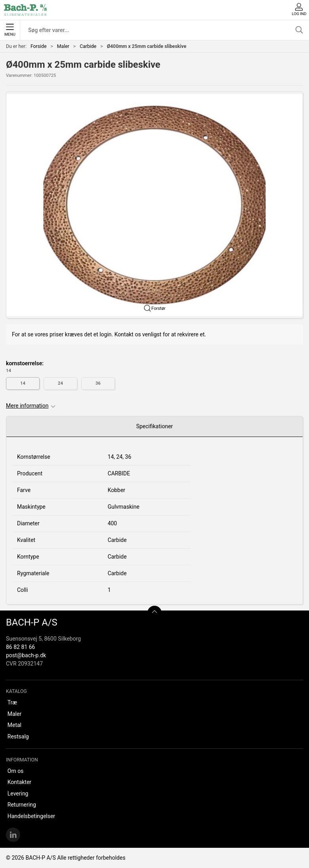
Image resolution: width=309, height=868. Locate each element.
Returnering (22, 805)
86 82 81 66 (20, 647)
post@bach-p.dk (26, 655)
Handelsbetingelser (31, 816)
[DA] (25, 10)
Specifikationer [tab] (155, 426)
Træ (12, 702)
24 (60, 383)
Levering (18, 794)
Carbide (88, 46)
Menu (10, 30)
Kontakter (19, 782)
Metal (14, 725)
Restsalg (18, 736)
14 (23, 383)
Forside (39, 46)
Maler (63, 46)
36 (98, 383)
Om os (16, 771)
